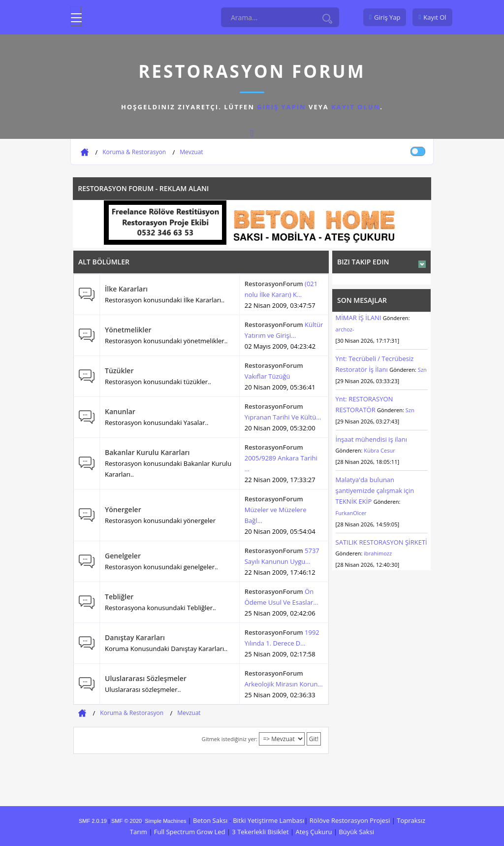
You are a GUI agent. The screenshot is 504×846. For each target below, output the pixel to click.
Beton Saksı (210, 820)
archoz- (345, 329)
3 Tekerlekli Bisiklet (260, 832)
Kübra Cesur (379, 450)
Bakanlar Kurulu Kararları (147, 452)
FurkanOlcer (351, 513)
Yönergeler (123, 509)
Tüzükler (119, 371)
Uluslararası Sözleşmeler (146, 678)
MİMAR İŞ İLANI (359, 318)
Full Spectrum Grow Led (190, 832)
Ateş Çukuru (314, 832)
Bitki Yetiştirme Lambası (268, 820)
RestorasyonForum (274, 284)
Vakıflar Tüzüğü (268, 376)
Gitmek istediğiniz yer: (230, 739)
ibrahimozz (378, 553)
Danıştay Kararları (135, 637)
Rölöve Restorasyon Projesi (350, 820)
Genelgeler (123, 556)
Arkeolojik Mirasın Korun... (284, 684)
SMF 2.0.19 (93, 821)
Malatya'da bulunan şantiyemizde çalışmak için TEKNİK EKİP (375, 490)
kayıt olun (356, 107)
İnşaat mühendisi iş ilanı (372, 439)
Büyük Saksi (356, 832)
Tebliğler (119, 597)
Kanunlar (120, 411)
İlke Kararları (126, 289)
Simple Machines (165, 821)
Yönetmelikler (128, 330)
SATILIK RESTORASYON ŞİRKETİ (381, 542)
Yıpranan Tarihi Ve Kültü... (283, 417)
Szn (422, 370)
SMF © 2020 (126, 821)
